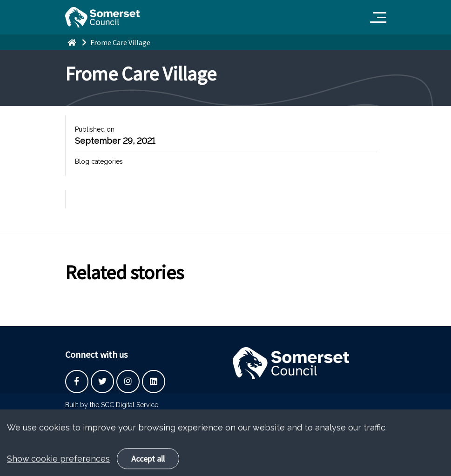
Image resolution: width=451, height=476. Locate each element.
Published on (95, 129)
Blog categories (99, 161)
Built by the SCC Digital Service (112, 405)
